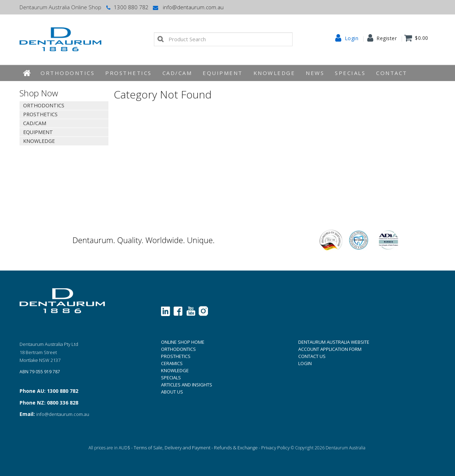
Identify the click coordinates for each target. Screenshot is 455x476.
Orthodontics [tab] (44, 105)
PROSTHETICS (176, 356)
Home (27, 73)
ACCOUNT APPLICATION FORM (330, 349)
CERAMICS (172, 363)
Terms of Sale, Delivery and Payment (172, 448)
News (315, 73)
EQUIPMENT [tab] (38, 132)
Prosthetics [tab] (40, 114)
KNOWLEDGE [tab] (39, 141)
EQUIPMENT (223, 73)
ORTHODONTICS (178, 349)
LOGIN (305, 363)
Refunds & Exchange (236, 448)
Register (387, 38)
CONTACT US (312, 356)
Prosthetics (129, 73)
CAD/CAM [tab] (35, 123)
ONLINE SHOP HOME (183, 342)
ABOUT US (172, 392)
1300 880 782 (127, 7)
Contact (392, 73)
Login (352, 38)
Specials (350, 73)
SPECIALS (171, 378)
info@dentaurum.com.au (188, 7)
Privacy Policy (275, 448)
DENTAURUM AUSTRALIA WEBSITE (334, 342)
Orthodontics (68, 73)
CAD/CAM (177, 73)
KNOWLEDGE (274, 73)
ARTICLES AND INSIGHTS (187, 385)
